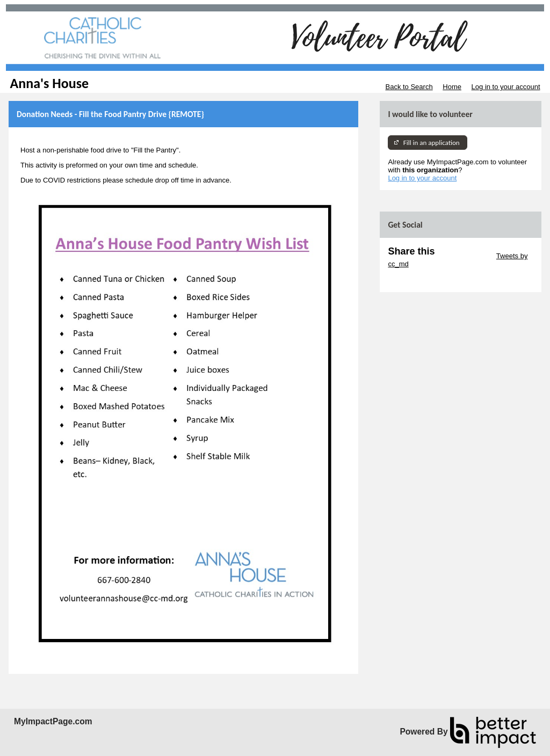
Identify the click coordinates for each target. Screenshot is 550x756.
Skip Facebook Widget (423, 280)
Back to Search (409, 87)
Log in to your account (506, 87)
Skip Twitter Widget (464, 256)
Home (452, 87)
